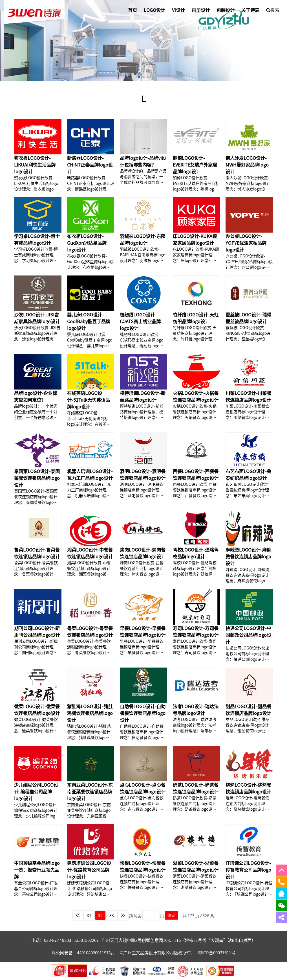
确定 (171, 915)
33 (112, 915)
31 (89, 915)
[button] (139, 77)
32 (100, 915)
